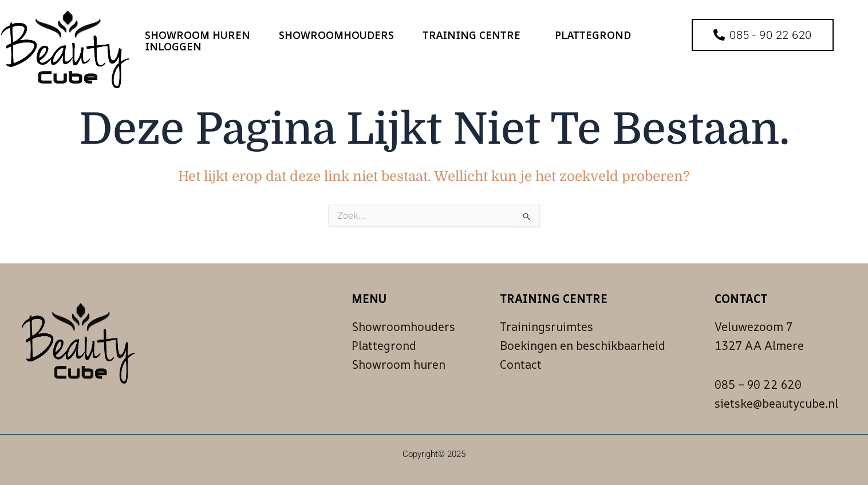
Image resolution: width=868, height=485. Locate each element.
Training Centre (474, 35)
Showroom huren (198, 35)
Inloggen (173, 46)
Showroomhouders (336, 35)
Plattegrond (593, 35)
